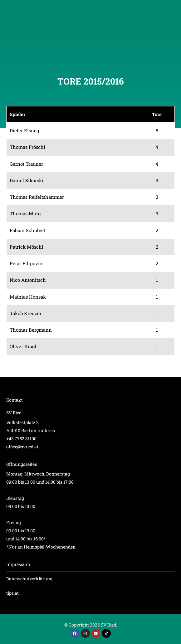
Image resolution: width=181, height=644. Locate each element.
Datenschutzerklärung (29, 579)
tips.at (12, 593)
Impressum (18, 564)
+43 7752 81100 (21, 439)
